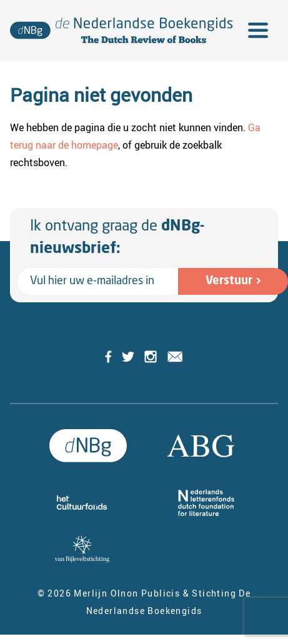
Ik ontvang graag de (117, 238)
